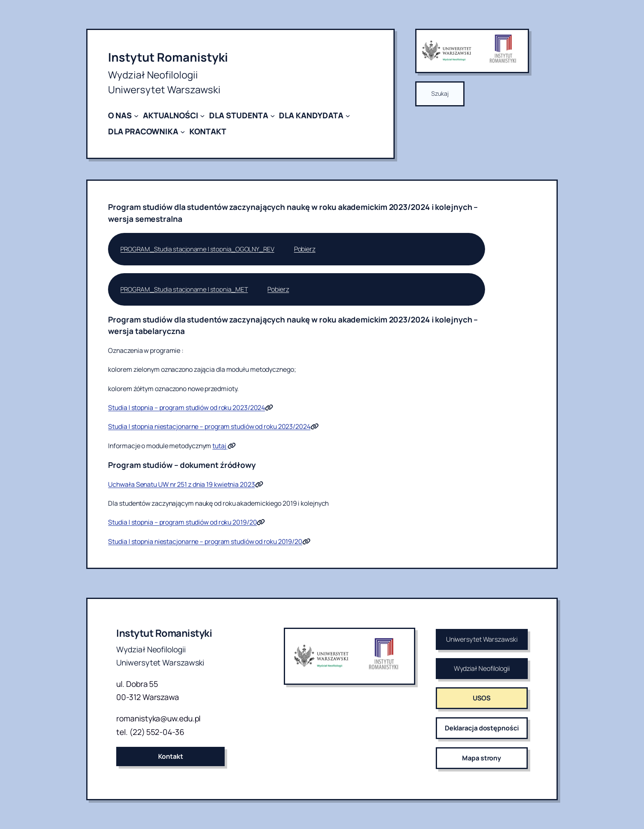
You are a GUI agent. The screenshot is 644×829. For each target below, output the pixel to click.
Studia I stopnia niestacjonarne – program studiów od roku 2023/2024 (209, 426)
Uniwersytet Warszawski (482, 639)
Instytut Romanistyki (168, 57)
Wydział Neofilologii (482, 668)
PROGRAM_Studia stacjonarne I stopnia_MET (184, 289)
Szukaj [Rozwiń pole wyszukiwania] (440, 93)
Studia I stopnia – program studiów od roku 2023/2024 (186, 408)
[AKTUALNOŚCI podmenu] (202, 116)
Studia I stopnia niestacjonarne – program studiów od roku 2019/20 (205, 541)
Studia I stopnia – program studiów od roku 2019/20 (182, 522)
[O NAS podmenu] (136, 116)
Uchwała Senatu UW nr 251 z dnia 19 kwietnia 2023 (181, 484)
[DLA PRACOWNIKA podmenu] (183, 131)
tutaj (220, 446)
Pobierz (305, 249)
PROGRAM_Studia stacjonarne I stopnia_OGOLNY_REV (197, 249)
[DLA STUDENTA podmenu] (273, 116)
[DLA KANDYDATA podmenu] (348, 116)
